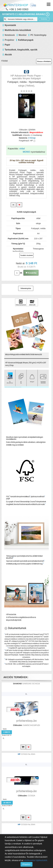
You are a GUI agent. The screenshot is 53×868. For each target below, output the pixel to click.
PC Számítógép (38, 35)
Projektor (9, 40)
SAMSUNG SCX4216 (31, 684)
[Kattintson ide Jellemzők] (32, 302)
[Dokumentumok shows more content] (15, 628)
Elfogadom (26, 864)
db (21, 273)
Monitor (23, 35)
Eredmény (44, 19)
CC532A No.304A (28, 754)
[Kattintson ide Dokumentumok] (21, 302)
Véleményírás (26, 288)
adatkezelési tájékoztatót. (36, 860)
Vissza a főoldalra (44, 61)
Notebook (10, 35)
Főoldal (5, 61)
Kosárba (31, 273)
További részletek (27, 255)
